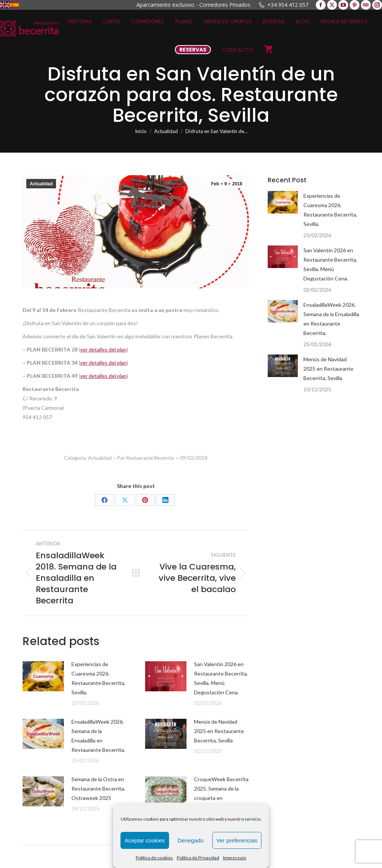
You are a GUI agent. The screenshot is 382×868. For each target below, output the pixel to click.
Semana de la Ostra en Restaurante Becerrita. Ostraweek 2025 (98, 788)
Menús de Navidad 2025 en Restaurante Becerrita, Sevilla (219, 731)
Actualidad (41, 184)
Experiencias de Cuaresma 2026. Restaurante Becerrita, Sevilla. (98, 678)
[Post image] (43, 676)
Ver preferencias (237, 840)
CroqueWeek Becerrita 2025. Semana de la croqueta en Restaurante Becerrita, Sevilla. (221, 798)
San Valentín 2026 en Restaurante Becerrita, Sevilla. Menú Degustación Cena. (221, 678)
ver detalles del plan (103, 349)
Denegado (190, 840)
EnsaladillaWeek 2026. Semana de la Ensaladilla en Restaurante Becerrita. (98, 736)
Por (146, 458)
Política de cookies (154, 858)
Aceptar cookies (145, 840)
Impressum (235, 858)
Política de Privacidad (198, 858)
